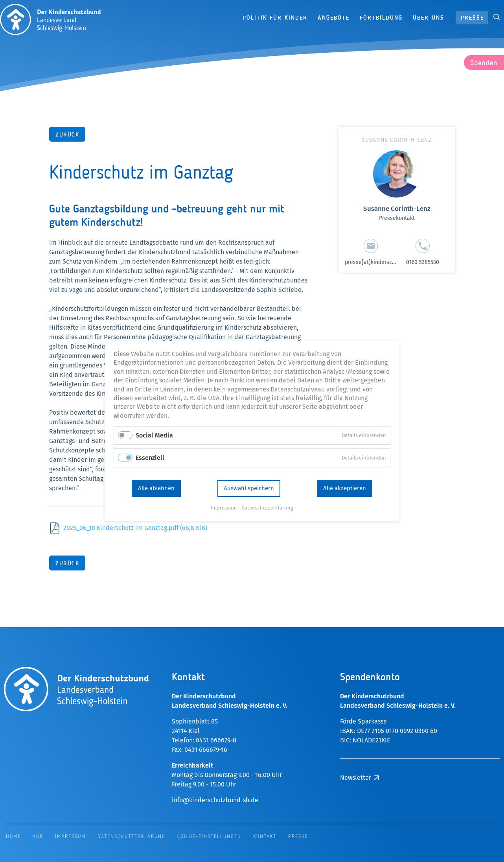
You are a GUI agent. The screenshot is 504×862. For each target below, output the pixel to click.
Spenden (484, 63)
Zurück (67, 135)
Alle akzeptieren (331, 480)
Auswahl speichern (249, 480)
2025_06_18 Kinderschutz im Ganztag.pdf (135, 528)
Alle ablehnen (170, 480)
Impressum (228, 496)
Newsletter (356, 778)
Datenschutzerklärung (265, 496)
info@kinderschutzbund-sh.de (215, 800)
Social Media (169, 435)
